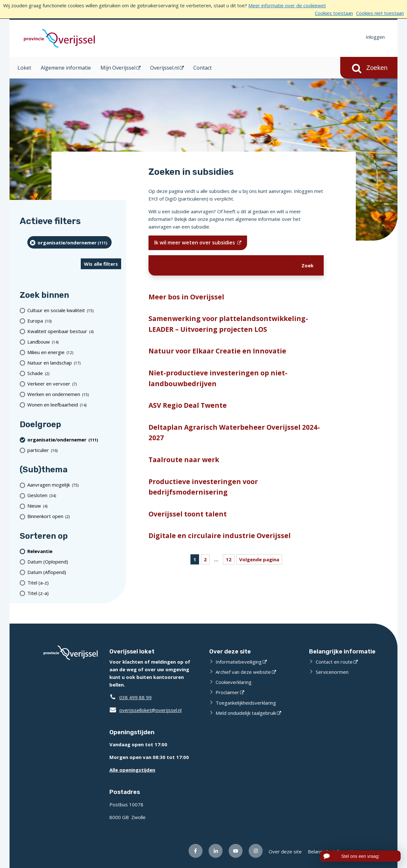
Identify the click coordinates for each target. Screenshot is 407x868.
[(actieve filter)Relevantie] (74, 551)
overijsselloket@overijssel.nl (145, 710)
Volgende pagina (259, 559)
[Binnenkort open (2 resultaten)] (74, 516)
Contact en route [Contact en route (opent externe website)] (334, 662)
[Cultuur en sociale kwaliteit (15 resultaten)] (74, 310)
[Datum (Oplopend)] (74, 561)
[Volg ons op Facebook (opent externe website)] (196, 851)
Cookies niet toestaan (380, 13)
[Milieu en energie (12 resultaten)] (74, 352)
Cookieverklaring (234, 682)
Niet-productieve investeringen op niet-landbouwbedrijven (218, 378)
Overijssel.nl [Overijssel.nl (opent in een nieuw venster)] (164, 68)
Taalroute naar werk (184, 460)
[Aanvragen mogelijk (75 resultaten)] (74, 485)
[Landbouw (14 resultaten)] (74, 342)
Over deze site (285, 851)
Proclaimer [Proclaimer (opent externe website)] (227, 692)
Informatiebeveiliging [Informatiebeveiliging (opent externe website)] (239, 662)
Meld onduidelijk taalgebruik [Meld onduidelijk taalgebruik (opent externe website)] (246, 713)
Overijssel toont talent (188, 514)
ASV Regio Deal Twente (188, 405)
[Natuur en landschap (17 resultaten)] (74, 363)
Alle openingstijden (132, 770)
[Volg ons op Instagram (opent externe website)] (256, 851)
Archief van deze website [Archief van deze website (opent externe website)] (243, 672)
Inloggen (375, 37)
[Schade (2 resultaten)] (74, 373)
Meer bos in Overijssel (186, 297)
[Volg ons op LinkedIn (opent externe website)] (216, 851)
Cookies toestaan (334, 13)
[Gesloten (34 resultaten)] (74, 495)
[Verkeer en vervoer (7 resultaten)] (74, 384)
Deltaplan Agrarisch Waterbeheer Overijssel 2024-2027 (234, 433)
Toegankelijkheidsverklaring (246, 703)
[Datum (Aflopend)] (74, 572)
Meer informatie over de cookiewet (287, 5)
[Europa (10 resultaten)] (74, 321)
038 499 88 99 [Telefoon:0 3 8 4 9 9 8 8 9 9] (135, 697)
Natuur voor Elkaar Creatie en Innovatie (217, 351)
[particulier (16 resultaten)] (74, 450)
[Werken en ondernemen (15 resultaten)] (74, 394)
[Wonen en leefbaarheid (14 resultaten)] (74, 405)
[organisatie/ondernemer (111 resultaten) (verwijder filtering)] (69, 242)
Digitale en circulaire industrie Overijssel (220, 536)
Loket (24, 68)
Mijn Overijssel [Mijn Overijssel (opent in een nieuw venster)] (118, 68)
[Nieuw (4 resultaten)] (74, 506)
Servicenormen (332, 672)
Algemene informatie (66, 68)
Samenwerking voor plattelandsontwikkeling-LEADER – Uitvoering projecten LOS (228, 324)
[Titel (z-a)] (74, 593)
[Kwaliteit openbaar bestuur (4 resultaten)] (74, 331)
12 (229, 559)
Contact (203, 68)
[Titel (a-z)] (74, 582)
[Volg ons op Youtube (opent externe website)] (236, 851)
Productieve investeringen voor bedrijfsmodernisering (203, 487)
